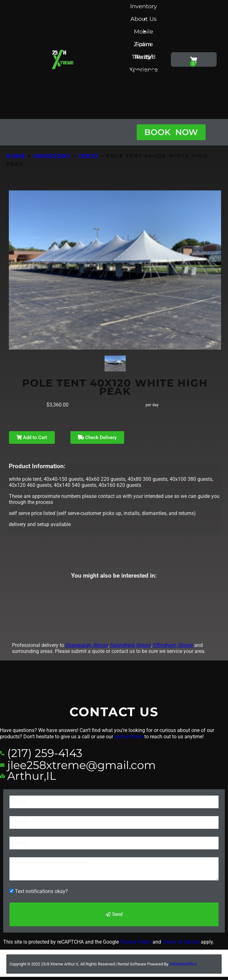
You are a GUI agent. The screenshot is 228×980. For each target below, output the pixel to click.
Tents (88, 156)
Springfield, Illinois (131, 645)
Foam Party (143, 46)
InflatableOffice (183, 964)
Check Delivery (97, 437)
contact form (129, 737)
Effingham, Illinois (173, 645)
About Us (144, 20)
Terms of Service (181, 942)
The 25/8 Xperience (144, 58)
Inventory (144, 8)
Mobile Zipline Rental (143, 33)
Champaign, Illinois (87, 645)
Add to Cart (32, 437)
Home (16, 156)
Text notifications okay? (41, 891)
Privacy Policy (136, 942)
